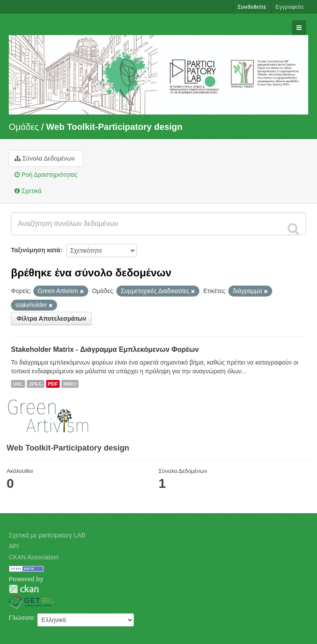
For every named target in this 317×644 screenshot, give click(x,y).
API (14, 546)
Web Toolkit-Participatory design (114, 127)
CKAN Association (34, 557)
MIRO (70, 384)
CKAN (24, 589)
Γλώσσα (21, 618)
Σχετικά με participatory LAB (47, 535)
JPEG (36, 384)
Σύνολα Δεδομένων (45, 158)
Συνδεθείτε (252, 7)
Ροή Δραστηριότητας (46, 175)
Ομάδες (24, 127)
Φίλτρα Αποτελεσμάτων (51, 318)
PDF (53, 384)
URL (18, 384)
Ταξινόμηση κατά (36, 250)
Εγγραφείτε (290, 7)
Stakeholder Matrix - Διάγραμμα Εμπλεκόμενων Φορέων (105, 349)
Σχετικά (28, 191)
